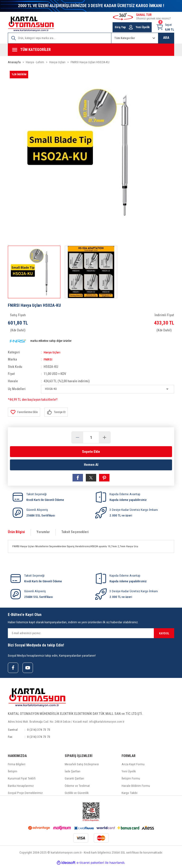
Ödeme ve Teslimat (77, 788)
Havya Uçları (53, 352)
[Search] (60, 38)
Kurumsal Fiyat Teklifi (22, 781)
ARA (166, 38)
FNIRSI (48, 359)
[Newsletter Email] (91, 635)
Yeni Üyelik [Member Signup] (143, 27)
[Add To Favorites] (25, 412)
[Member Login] (131, 27)
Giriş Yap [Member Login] (120, 27)
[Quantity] (91, 437)
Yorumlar (43, 533)
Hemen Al (91, 465)
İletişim (13, 773)
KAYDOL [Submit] (164, 634)
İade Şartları (73, 773)
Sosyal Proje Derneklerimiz (25, 795)
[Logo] (31, 24)
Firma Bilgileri (17, 766)
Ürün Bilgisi (16, 533)
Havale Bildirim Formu (136, 788)
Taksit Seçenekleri (75, 533)
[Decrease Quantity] (77, 437)
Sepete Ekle (91, 452)
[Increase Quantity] (105, 437)
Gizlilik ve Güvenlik (77, 795)
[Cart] (165, 27)
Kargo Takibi (130, 795)
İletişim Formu (131, 781)
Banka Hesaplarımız (21, 788)
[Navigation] (91, 50)
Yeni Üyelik (129, 773)
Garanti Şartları (74, 781)
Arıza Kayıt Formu (133, 766)
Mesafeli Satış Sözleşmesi (82, 766)
